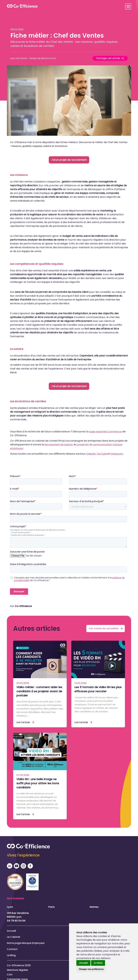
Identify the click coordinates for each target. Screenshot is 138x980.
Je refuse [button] (98, 963)
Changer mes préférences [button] (91, 969)
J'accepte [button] (83, 963)
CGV (10, 974)
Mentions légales (17, 970)
